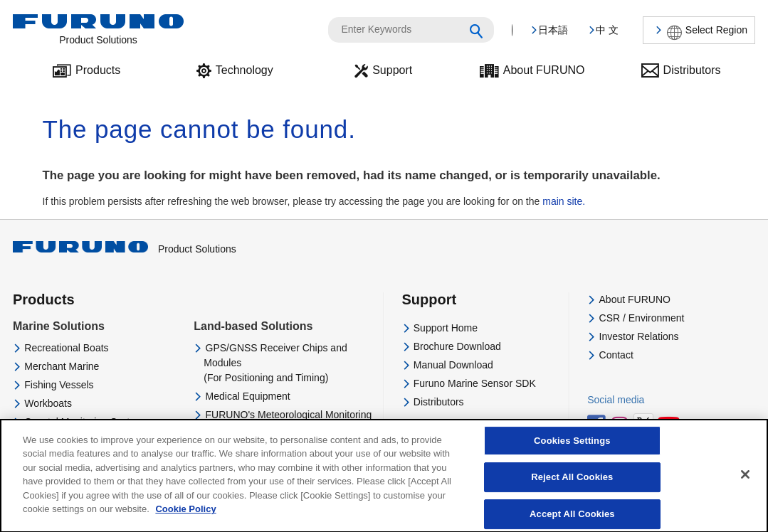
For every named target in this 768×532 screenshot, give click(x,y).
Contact (616, 355)
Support (392, 70)
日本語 (553, 30)
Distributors (692, 70)
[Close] (745, 484)
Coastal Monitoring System (84, 422)
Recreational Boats (66, 348)
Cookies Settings (572, 450)
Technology (244, 70)
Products (98, 70)
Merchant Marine (62, 366)
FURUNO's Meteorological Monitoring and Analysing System (288, 422)
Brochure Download (457, 346)
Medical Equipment (248, 396)
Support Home (446, 328)
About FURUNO (544, 70)
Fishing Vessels (59, 385)
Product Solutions (125, 249)
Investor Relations (639, 336)
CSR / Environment (642, 318)
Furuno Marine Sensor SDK (475, 383)
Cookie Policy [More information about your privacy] (185, 519)
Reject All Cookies (572, 487)
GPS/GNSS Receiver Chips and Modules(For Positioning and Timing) (275, 363)
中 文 (607, 30)
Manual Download (453, 365)
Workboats (48, 403)
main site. (564, 201)
